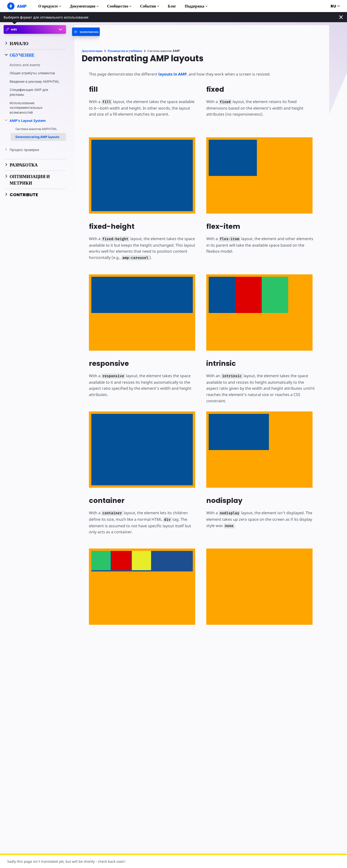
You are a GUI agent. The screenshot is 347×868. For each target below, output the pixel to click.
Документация (84, 6)
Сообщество (119, 6)
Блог (172, 6)
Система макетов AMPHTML (37, 134)
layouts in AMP (171, 74)
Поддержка (196, 6)
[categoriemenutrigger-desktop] (97, 32)
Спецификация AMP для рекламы (29, 97)
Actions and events (25, 65)
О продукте (50, 6)
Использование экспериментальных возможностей (26, 112)
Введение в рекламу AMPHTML (26, 84)
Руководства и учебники (125, 51)
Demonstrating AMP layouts (37, 142)
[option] (101, 561)
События (150, 6)
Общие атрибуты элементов (33, 73)
